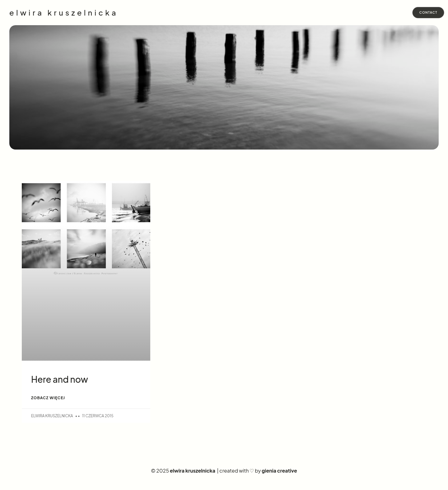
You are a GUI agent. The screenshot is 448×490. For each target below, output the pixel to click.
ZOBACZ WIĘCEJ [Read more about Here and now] (48, 398)
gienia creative (279, 472)
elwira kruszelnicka (64, 13)
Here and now (60, 380)
